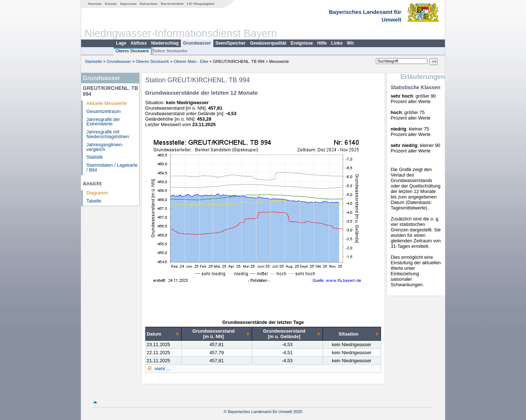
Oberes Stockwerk (132, 51)
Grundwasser (197, 43)
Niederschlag (165, 43)
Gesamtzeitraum (104, 111)
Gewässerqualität (268, 43)
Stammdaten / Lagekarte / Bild (112, 167)
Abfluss (139, 43)
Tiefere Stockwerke (170, 51)
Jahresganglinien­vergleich (105, 147)
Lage (121, 43)
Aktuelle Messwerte (107, 103)
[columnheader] (163, 334)
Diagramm (97, 193)
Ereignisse (302, 43)
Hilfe (322, 43)
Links (337, 43)
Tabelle (94, 201)
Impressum (128, 4)
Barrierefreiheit (172, 4)
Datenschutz (149, 4)
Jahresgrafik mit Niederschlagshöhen (108, 134)
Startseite (95, 4)
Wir (350, 43)
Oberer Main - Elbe (191, 61)
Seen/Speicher (231, 43)
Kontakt (111, 4)
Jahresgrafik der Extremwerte (103, 122)
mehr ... (162, 369)
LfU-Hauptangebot (200, 4)
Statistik (95, 157)
